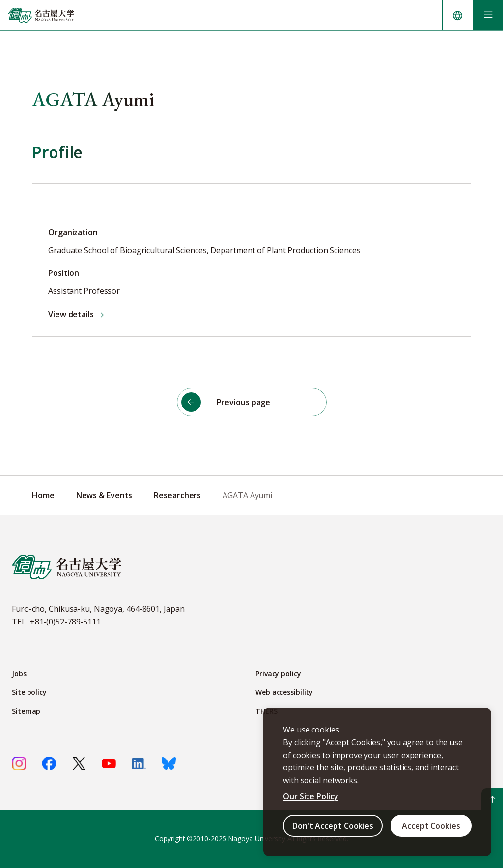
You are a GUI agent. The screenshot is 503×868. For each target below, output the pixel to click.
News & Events (104, 495)
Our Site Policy (311, 796)
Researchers (177, 495)
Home (43, 495)
